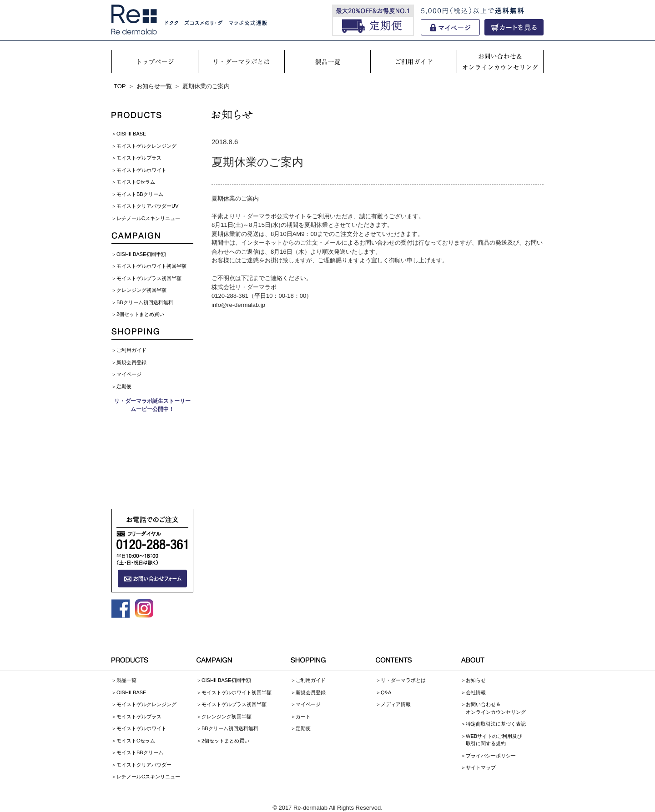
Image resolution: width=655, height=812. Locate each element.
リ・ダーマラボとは (403, 680)
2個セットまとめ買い (140, 314)
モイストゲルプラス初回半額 (149, 278)
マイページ (129, 374)
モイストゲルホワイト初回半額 (151, 266)
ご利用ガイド (131, 350)
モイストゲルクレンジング (146, 146)
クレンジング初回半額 (141, 290)
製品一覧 (126, 680)
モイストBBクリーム (140, 194)
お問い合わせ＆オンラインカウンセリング (496, 708)
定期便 (124, 386)
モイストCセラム (136, 182)
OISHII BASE (131, 134)
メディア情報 (396, 704)
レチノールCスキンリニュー (148, 218)
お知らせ (476, 680)
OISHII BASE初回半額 (141, 254)
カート (303, 717)
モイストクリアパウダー (144, 765)
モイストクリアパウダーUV (147, 206)
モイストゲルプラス (139, 158)
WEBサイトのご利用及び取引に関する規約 (494, 740)
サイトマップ (481, 767)
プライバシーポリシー (491, 756)
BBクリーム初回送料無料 (145, 302)
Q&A (386, 692)
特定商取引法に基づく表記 (496, 724)
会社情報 (476, 692)
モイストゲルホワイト (141, 170)
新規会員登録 (131, 362)
